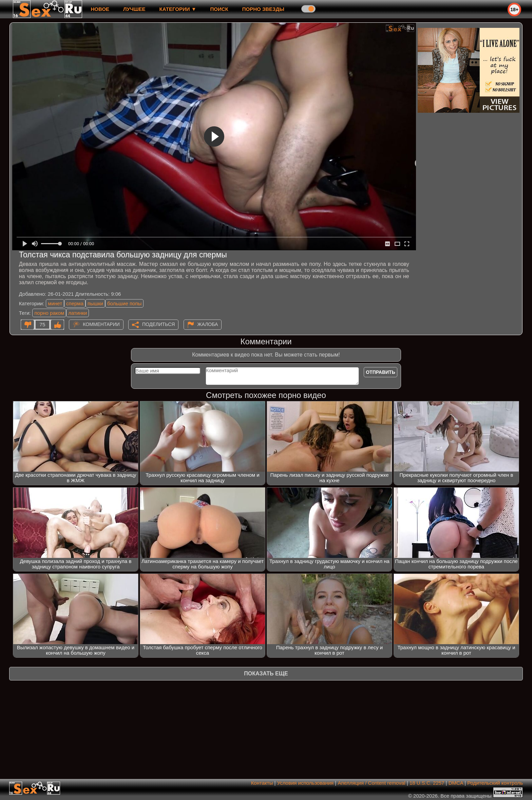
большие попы (124, 303)
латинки (78, 313)
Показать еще (266, 674)
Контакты (262, 783)
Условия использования (306, 783)
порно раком (49, 313)
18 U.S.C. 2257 (427, 783)
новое (100, 9)
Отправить (381, 372)
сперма (75, 303)
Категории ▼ (178, 9)
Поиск (219, 9)
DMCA (456, 783)
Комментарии (101, 324)
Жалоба (208, 324)
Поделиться (158, 324)
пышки (95, 303)
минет (55, 303)
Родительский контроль (495, 783)
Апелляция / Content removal (371, 783)
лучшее (134, 9)
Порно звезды (263, 9)
